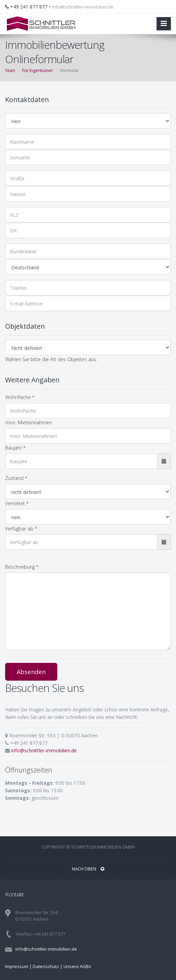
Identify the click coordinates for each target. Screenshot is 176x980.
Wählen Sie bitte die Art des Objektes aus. (51, 359)
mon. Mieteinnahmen (28, 422)
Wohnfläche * (20, 397)
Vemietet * (17, 503)
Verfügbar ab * (21, 529)
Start (10, 70)
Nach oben (88, 869)
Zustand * (16, 478)
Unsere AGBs (77, 966)
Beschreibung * (22, 567)
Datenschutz (46, 966)
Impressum (17, 966)
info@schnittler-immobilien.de (83, 7)
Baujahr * (15, 448)
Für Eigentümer (38, 70)
